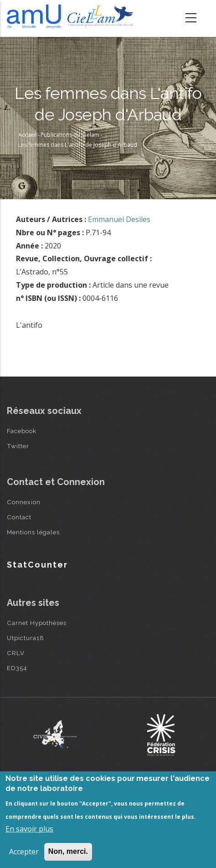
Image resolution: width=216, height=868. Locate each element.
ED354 (17, 668)
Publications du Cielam (70, 135)
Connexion (24, 502)
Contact (19, 517)
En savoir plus (29, 829)
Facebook (22, 431)
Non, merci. (68, 851)
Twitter (18, 446)
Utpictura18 (26, 638)
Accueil (27, 135)
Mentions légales (33, 532)
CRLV (16, 653)
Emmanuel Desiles (119, 219)
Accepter (24, 852)
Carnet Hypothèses (37, 623)
